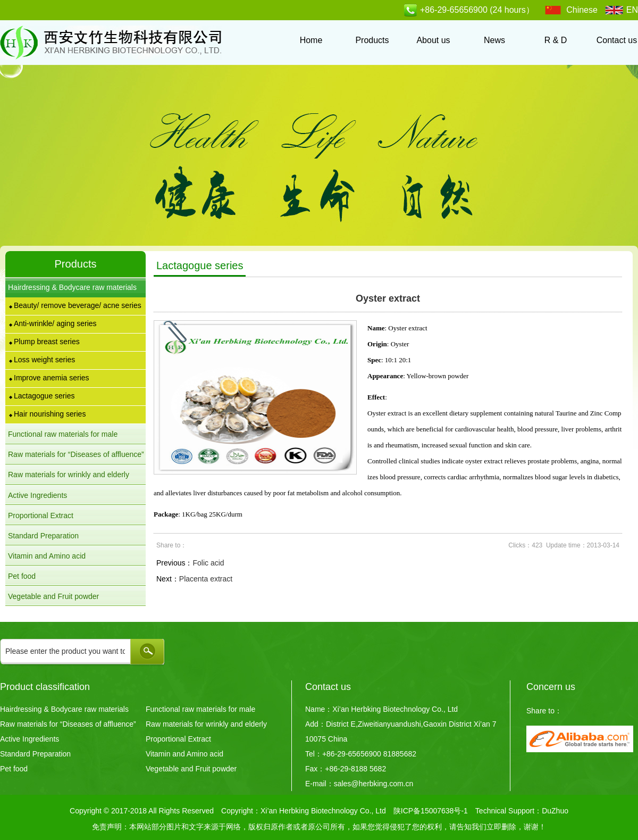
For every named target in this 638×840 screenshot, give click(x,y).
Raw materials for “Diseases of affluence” (68, 724)
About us (433, 40)
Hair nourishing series (47, 414)
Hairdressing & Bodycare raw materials (64, 709)
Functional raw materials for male (200, 709)
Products (372, 40)
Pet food (22, 576)
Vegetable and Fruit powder (53, 596)
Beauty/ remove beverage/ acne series (75, 305)
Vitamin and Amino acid (47, 556)
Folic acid (208, 563)
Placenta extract (206, 579)
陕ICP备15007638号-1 (431, 811)
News (494, 40)
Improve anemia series (49, 378)
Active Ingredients (37, 495)
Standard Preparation (43, 536)
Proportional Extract (41, 515)
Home (311, 40)
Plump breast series (44, 342)
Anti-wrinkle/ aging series (53, 323)
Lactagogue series (42, 396)
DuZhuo (555, 811)
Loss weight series (42, 360)
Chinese (582, 10)
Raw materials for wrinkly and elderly (206, 724)
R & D (556, 40)
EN (632, 10)
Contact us (617, 40)
